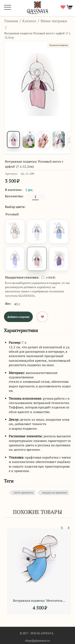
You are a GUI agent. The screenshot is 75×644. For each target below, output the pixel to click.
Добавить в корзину (18, 317)
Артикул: (11, 174)
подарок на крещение (54, 493)
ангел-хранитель (23, 493)
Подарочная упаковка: (22, 277)
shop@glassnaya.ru (37, 640)
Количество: (14, 196)
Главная (11, 21)
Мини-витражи (54, 21)
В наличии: (14, 190)
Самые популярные (59, 45)
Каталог (29, 21)
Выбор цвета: (15, 207)
